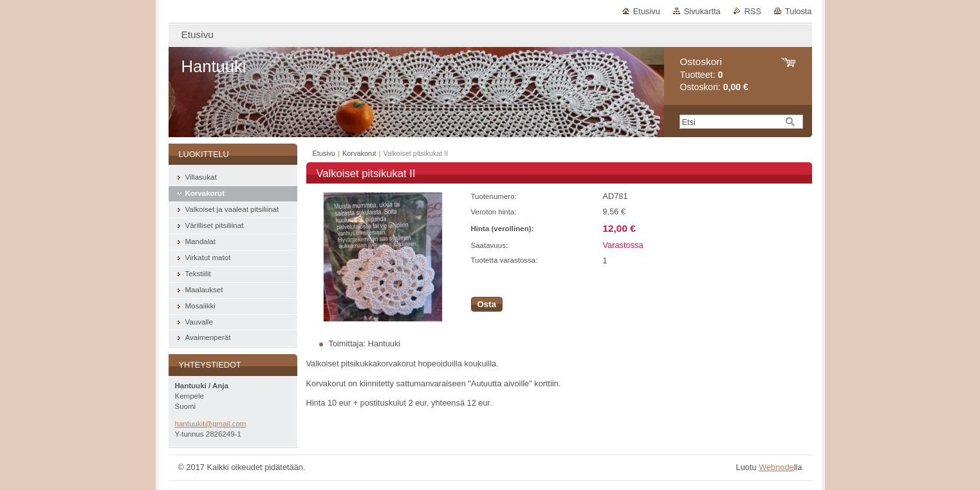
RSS (753, 11)
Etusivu (647, 11)
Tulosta (799, 11)
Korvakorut (359, 153)
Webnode (776, 467)
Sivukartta (702, 11)
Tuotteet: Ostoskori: (714, 74)
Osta (487, 304)
